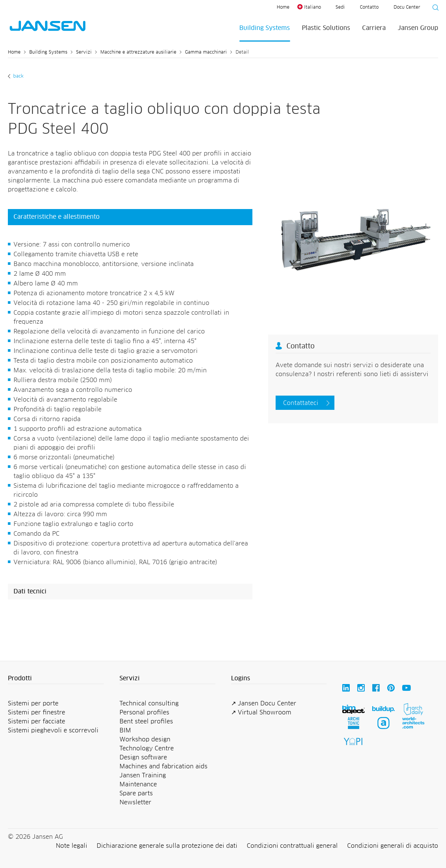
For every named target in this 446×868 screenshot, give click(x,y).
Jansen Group (418, 28)
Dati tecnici (30, 592)
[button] (56, 679)
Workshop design (145, 740)
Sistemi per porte (33, 704)
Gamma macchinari (206, 52)
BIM (125, 731)
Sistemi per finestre (37, 713)
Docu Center (407, 7)
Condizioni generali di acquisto (393, 846)
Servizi (84, 52)
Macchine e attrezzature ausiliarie (138, 52)
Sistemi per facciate (37, 722)
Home (283, 7)
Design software (143, 757)
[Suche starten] (433, 9)
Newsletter (135, 802)
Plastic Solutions (326, 28)
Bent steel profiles (146, 722)
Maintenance (138, 784)
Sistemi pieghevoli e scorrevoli (53, 731)
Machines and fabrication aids (163, 766)
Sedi (340, 7)
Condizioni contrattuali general (292, 846)
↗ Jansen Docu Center (264, 704)
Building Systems (265, 28)
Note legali (72, 846)
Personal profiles (144, 713)
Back (18, 76)
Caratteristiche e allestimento (57, 217)
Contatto (369, 7)
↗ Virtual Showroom (261, 713)
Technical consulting (149, 704)
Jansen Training (143, 775)
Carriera (374, 28)
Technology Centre (147, 748)
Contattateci (301, 403)
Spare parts (136, 793)
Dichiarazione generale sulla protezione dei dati (167, 846)
